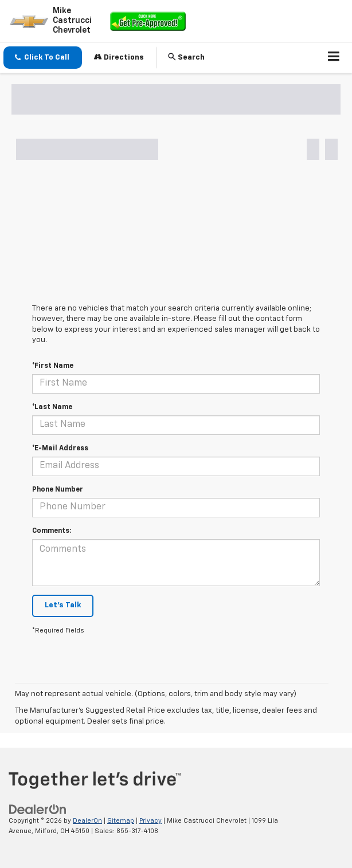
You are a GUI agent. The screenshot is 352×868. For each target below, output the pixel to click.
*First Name (53, 366)
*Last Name (52, 407)
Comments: (52, 531)
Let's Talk (63, 605)
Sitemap (121, 821)
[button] (43, 58)
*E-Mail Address (60, 449)
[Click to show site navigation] (334, 58)
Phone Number (58, 490)
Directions (119, 57)
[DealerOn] (38, 809)
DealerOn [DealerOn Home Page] (87, 821)
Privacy (150, 821)
